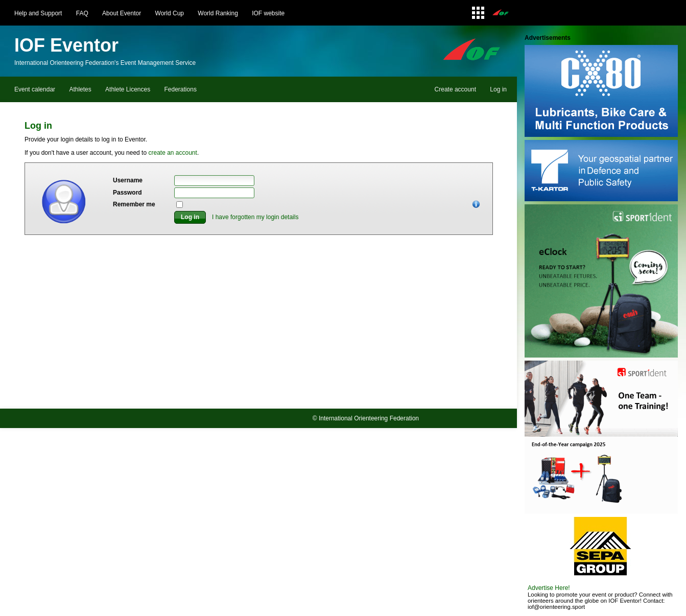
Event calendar (35, 89)
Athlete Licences (128, 89)
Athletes (80, 89)
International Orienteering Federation (369, 418)
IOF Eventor (66, 45)
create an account (172, 153)
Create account (455, 89)
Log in (498, 89)
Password (127, 193)
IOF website (268, 13)
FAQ (82, 13)
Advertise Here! (549, 588)
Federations (181, 89)
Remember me (134, 204)
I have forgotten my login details (255, 217)
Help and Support (38, 13)
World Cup (170, 13)
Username (128, 180)
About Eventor (122, 13)
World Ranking (218, 13)
